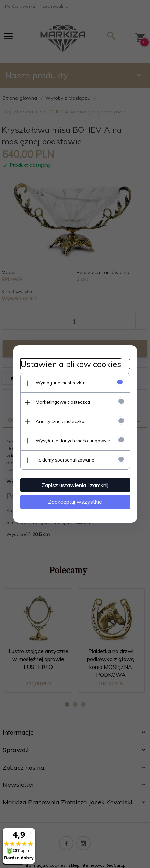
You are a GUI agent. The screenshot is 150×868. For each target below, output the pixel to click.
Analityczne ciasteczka (60, 421)
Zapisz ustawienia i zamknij (75, 485)
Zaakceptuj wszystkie (75, 502)
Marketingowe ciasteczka (63, 402)
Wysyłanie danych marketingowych (74, 441)
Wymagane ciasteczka (60, 383)
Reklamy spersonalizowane (65, 460)
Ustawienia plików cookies (71, 364)
